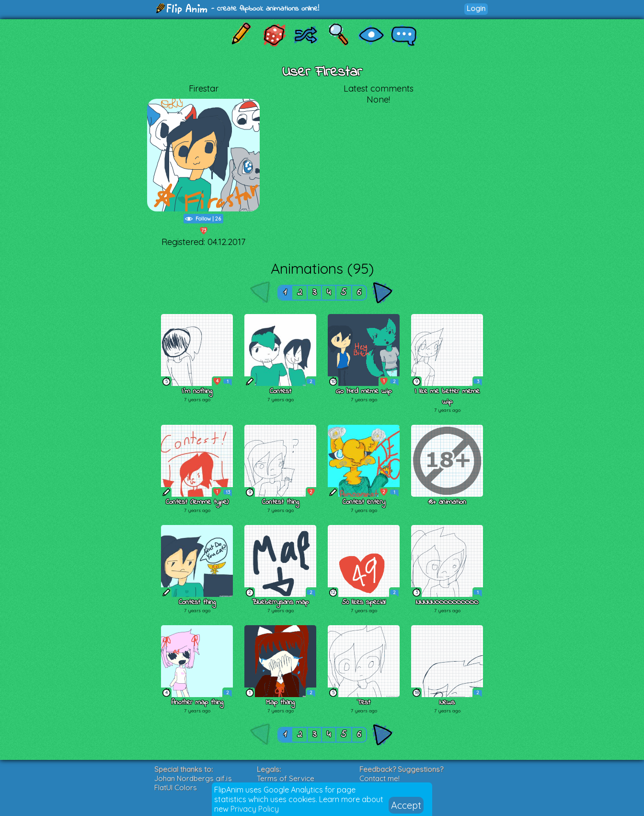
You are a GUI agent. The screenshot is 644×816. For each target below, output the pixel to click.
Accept (406, 805)
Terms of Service (286, 778)
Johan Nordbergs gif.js (193, 778)
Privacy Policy (255, 809)
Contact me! (379, 778)
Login (476, 8)
